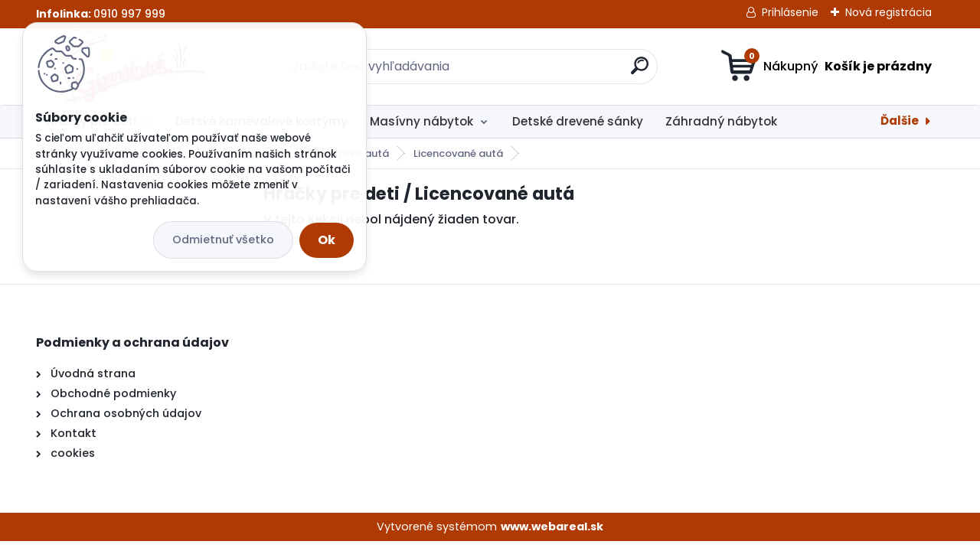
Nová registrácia (889, 12)
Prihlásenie (790, 12)
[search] (640, 72)
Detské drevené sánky (578, 121)
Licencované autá (458, 153)
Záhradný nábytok (721, 121)
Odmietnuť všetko (223, 240)
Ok (327, 240)
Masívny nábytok (421, 121)
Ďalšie (900, 121)
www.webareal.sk (552, 527)
